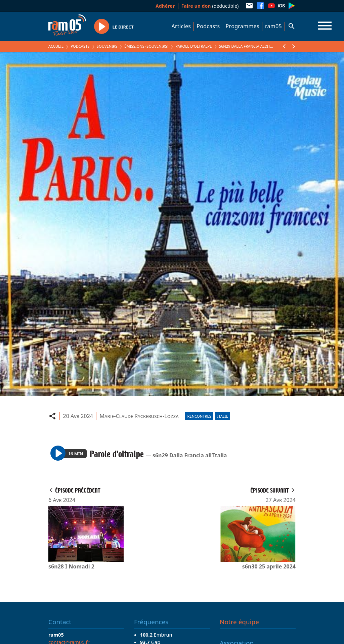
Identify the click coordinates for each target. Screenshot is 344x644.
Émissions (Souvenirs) (146, 46)
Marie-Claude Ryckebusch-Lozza (139, 416)
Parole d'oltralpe (193, 46)
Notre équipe (239, 622)
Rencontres (199, 416)
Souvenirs (107, 46)
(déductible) (210, 6)
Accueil (56, 46)
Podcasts (208, 26)
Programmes (243, 26)
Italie (222, 416)
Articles (181, 26)
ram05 (273, 26)
